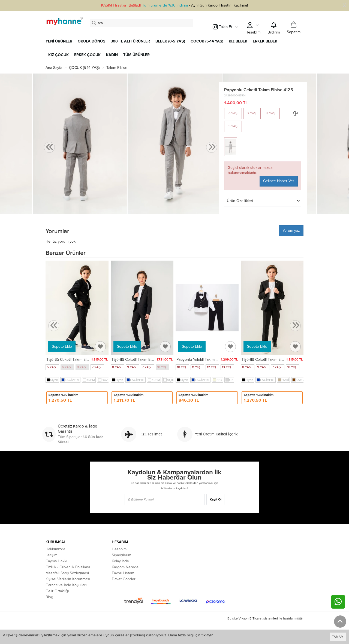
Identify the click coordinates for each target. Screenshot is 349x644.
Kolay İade (121, 561)
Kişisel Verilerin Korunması (68, 579)
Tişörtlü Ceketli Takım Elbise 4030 (270, 360)
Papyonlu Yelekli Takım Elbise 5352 (206, 360)
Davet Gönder (124, 579)
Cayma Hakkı (56, 561)
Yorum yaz (291, 231)
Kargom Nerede (125, 567)
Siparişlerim (121, 555)
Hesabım (119, 549)
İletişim (51, 555)
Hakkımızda (55, 549)
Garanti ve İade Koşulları (66, 585)
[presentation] (49, 147)
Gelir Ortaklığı (57, 591)
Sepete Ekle (62, 347)
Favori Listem (123, 573)
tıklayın (207, 635)
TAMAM (338, 637)
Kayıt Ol (216, 499)
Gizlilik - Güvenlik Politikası (68, 567)
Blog (49, 597)
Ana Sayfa (54, 68)
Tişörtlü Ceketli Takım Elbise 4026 (140, 360)
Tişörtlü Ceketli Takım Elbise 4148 (74, 360)
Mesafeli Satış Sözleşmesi (67, 573)
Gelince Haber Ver (279, 181)
